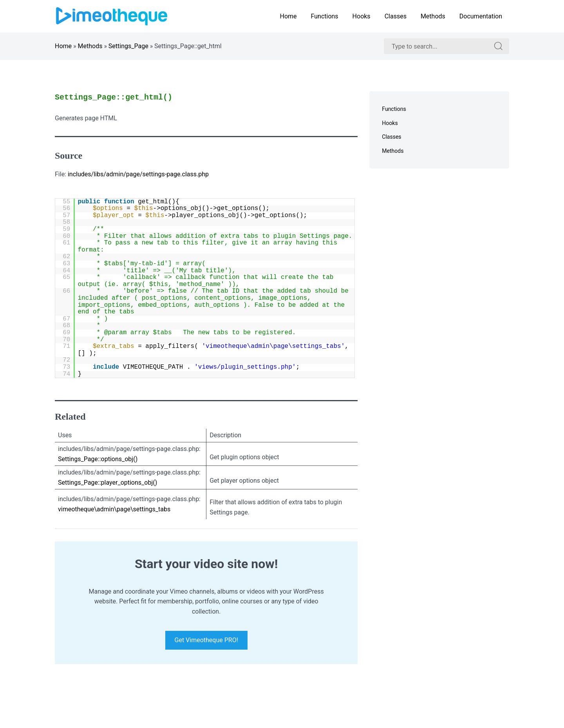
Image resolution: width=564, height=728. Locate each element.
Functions (325, 16)
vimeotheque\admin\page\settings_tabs (114, 509)
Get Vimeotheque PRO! (206, 640)
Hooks (362, 16)
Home (288, 16)
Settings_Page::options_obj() (98, 459)
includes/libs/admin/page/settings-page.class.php (138, 174)
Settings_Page (128, 46)
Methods (433, 16)
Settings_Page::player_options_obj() (108, 483)
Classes (396, 16)
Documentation (481, 16)
